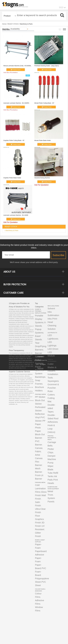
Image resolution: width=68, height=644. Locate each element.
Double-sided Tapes (51, 408)
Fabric (38, 451)
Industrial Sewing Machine (42, 178)
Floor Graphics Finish (39, 519)
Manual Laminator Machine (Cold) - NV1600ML (17, 66)
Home (4, 24)
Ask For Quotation (41, 185)
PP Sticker (40, 397)
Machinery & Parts (12, 230)
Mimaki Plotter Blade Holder (43, 140)
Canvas (39, 448)
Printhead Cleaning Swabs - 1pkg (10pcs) (47, 66)
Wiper (50, 466)
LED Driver (53, 349)
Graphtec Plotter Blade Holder (12, 178)
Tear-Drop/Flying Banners (41, 346)
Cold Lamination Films (40, 488)
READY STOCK (13, 24)
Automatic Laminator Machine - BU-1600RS (16, 103)
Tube (50, 473)
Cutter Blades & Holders (52, 367)
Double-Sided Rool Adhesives (53, 418)
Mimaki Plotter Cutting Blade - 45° (44, 103)
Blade (50, 469)
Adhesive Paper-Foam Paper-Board (40, 561)
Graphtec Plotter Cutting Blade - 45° (14, 140)
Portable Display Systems (39, 319)
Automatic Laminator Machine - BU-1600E (16, 215)
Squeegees (53, 381)
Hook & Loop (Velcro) (51, 429)
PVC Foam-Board (41, 572)
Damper (52, 456)
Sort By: (6, 29)
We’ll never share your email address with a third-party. (34, 262)
